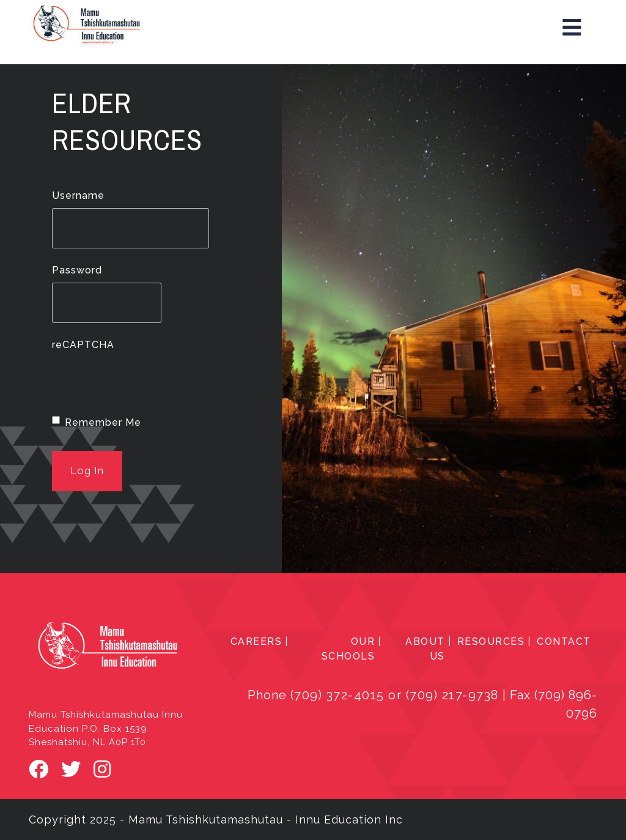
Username (78, 195)
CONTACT (564, 641)
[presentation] (145, 381)
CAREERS (256, 641)
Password (77, 270)
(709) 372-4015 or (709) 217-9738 (395, 695)
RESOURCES (491, 641)
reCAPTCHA (83, 345)
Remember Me (103, 422)
